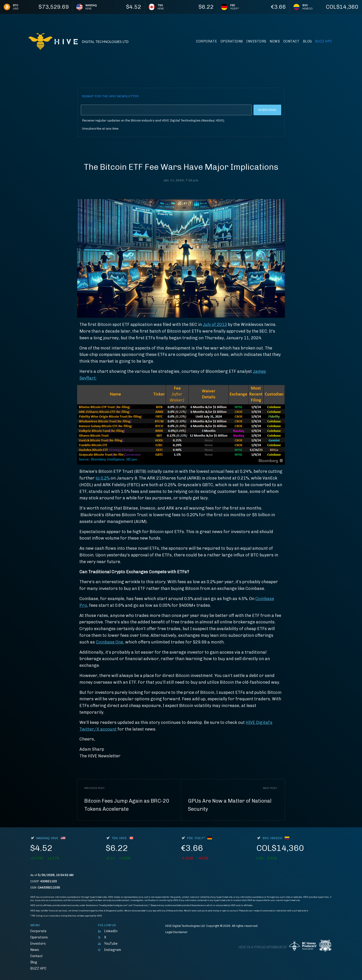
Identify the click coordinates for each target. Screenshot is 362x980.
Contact (291, 41)
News (275, 41)
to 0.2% (103, 478)
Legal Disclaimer (176, 932)
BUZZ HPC (324, 41)
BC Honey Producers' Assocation (303, 946)
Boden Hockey (325, 946)
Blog (307, 41)
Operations (232, 41)
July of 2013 (215, 325)
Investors (256, 41)
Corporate (207, 41)
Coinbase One (109, 642)
